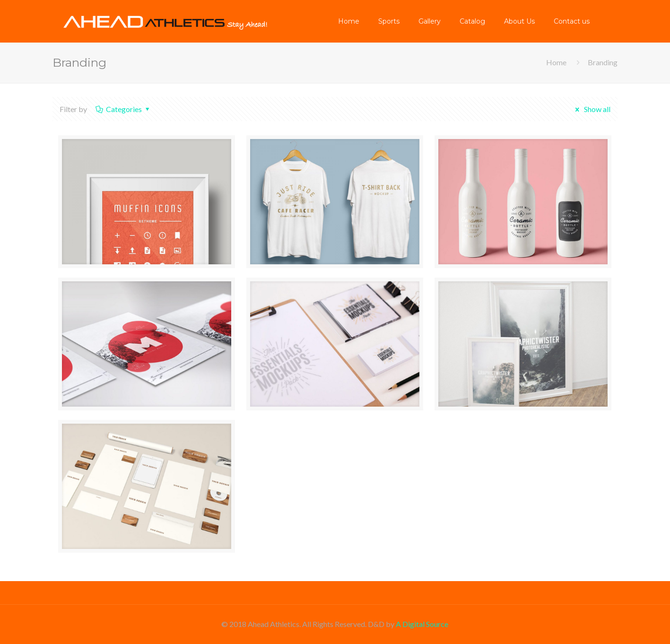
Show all (591, 109)
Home (556, 62)
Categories (123, 109)
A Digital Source (422, 624)
